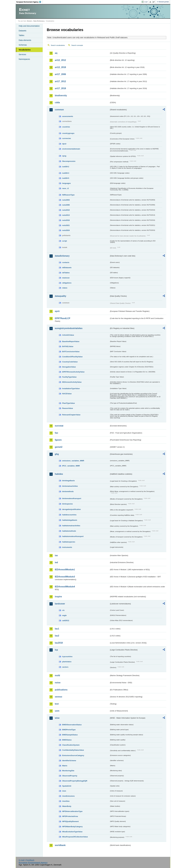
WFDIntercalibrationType (72, 811)
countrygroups (68, 133)
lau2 (57, 636)
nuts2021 (66, 225)
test (57, 704)
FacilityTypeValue (69, 377)
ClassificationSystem (71, 745)
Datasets (23, 31)
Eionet (29, 21)
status (65, 288)
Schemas (23, 45)
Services (22, 54)
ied (56, 562)
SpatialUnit (67, 786)
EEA (30, 2)
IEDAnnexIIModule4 (65, 587)
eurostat (59, 426)
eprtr (57, 311)
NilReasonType (68, 195)
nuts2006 (66, 205)
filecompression (69, 161)
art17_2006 (60, 74)
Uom (64, 791)
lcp (56, 650)
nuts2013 (66, 215)
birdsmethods (68, 491)
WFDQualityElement (70, 821)
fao (56, 433)
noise (58, 683)
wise (57, 718)
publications (61, 690)
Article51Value (68, 335)
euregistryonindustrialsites (69, 328)
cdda (57, 102)
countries (66, 127)
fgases (58, 440)
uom (57, 711)
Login (146, 2)
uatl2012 (66, 620)
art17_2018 (60, 88)
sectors (65, 667)
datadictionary (62, 256)
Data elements (25, 40)
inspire (58, 597)
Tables (22, 35)
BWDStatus (67, 740)
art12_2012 (60, 60)
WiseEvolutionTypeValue (72, 832)
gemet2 (59, 447)
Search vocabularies (58, 45)
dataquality (60, 296)
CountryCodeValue (70, 362)
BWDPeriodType (69, 730)
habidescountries (69, 515)
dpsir (64, 144)
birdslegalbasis (68, 481)
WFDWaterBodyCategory (72, 827)
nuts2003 (66, 200)
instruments (67, 547)
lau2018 (59, 643)
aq (56, 53)
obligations (67, 283)
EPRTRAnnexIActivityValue (73, 372)
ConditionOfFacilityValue (72, 357)
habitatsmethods (69, 531)
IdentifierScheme (69, 761)
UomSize (66, 801)
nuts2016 (66, 220)
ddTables (66, 273)
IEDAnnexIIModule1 (65, 570)
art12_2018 (60, 67)
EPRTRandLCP (63, 318)
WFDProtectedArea (70, 816)
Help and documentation (29, 26)
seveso (58, 697)
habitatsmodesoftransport (73, 536)
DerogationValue (69, 367)
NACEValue (67, 394)
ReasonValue (68, 408)
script (65, 241)
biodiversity (61, 95)
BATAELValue (68, 346)
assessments (68, 116)
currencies (67, 138)
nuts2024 (66, 230)
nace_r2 (65, 188)
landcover (60, 604)
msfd (57, 675)
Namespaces (24, 59)
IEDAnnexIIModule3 (65, 577)
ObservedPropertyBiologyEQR (75, 781)
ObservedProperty (70, 776)
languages (66, 183)
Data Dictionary (39, 21)
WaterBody (67, 806)
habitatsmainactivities (71, 526)
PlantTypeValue (69, 403)
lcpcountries (67, 657)
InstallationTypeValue (71, 389)
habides (59, 474)
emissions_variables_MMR (73, 461)
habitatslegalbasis (70, 520)
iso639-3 (66, 173)
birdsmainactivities (70, 486)
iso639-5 (66, 178)
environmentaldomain (71, 149)
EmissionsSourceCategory (73, 755)
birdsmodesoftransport (72, 498)
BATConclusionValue (71, 352)
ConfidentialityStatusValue (73, 750)
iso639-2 (66, 167)
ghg (57, 454)
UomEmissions (68, 796)
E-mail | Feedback (26, 860)
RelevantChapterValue (71, 415)
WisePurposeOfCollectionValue (75, 837)
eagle (64, 615)
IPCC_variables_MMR (71, 466)
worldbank (60, 845)
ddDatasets (67, 268)
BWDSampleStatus (70, 735)
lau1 (57, 629)
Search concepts (77, 45)
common (59, 110)
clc (63, 610)
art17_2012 (60, 81)
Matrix (65, 766)
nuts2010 (66, 210)
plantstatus (67, 662)
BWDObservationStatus (72, 725)
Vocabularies (25, 50)
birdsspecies (67, 504)
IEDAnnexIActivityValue (72, 382)
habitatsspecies (69, 542)
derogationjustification (71, 509)
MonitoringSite (68, 771)
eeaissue (66, 278)
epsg (64, 156)
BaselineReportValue (71, 341)
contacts (66, 262)
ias (56, 555)
